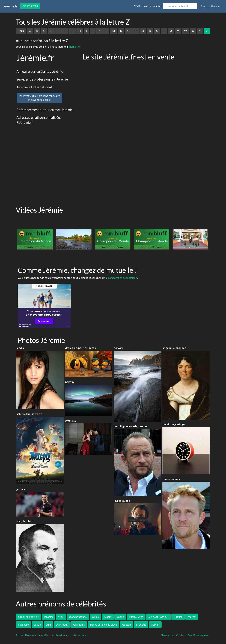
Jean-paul (62, 625)
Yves (61, 617)
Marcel (192, 617)
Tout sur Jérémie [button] (210, 6)
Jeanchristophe (78, 617)
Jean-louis (79, 625)
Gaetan (127, 625)
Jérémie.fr (10, 6)
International (79, 635)
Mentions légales (198, 635)
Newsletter (167, 635)
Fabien (155, 625)
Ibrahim (48, 617)
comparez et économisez (122, 278)
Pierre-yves (136, 617)
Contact (181, 635)
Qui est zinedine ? (28, 617)
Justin (38, 625)
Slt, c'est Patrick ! (158, 617)
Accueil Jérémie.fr (26, 635)
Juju (49, 625)
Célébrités (30, 6)
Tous (21, 31)
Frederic (141, 625)
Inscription (75, 47)
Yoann (120, 617)
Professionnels (61, 635)
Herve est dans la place (103, 625)
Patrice (178, 617)
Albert (108, 617)
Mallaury (23, 625)
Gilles (95, 617)
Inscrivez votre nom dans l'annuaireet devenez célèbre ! (39, 98)
